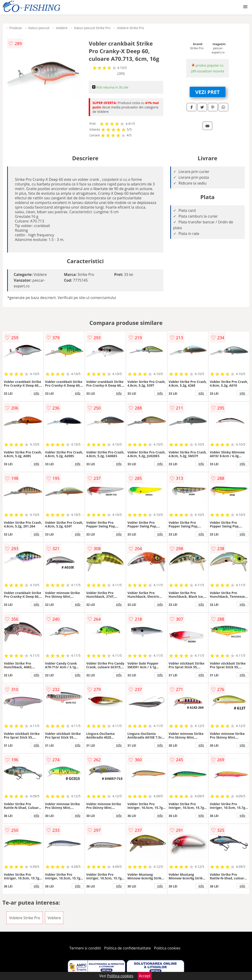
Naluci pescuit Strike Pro (92, 28)
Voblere (62, 28)
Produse (15, 28)
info (36, 393)
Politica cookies (167, 948)
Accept (145, 976)
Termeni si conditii (85, 948)
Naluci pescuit (39, 28)
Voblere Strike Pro (130, 28)
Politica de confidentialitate (128, 948)
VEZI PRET (207, 92)
